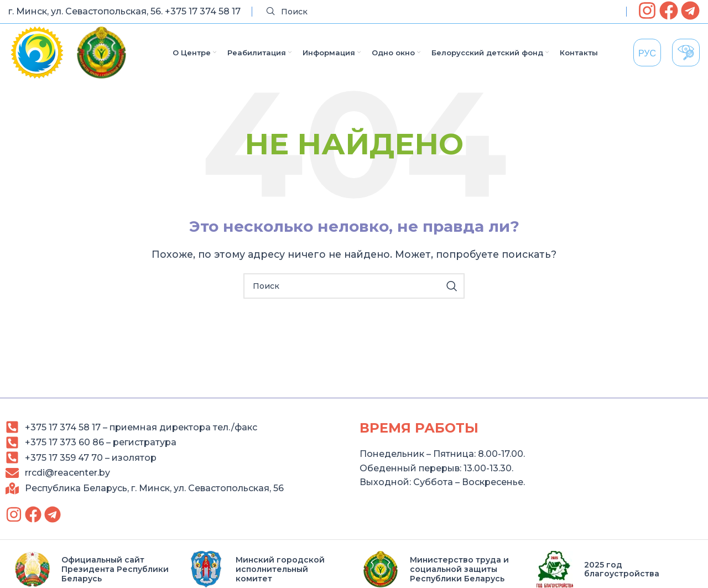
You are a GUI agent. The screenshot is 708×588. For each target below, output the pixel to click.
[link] (647, 11)
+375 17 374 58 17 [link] (203, 11)
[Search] (439, 12)
